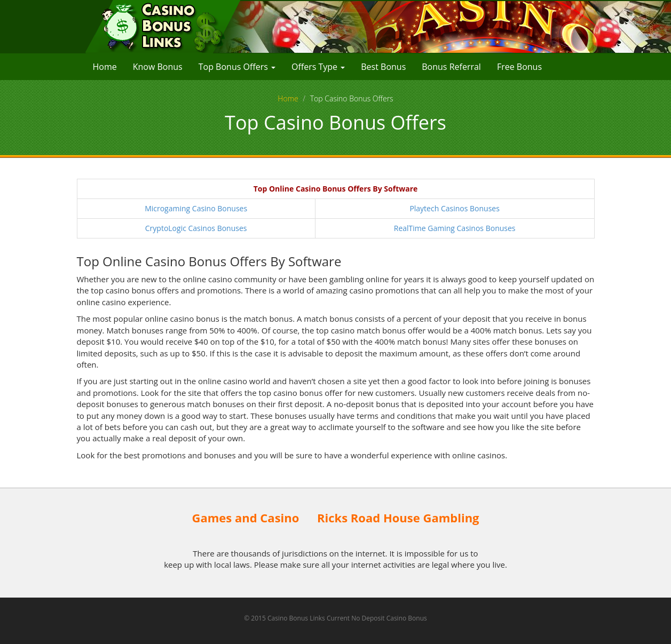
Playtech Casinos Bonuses (455, 208)
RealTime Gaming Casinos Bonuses (455, 228)
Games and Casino (245, 518)
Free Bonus (519, 67)
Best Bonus (383, 67)
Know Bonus (158, 67)
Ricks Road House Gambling (398, 518)
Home (105, 67)
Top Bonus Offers (237, 67)
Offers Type (318, 67)
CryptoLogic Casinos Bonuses (196, 228)
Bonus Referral (451, 67)
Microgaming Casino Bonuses (196, 208)
